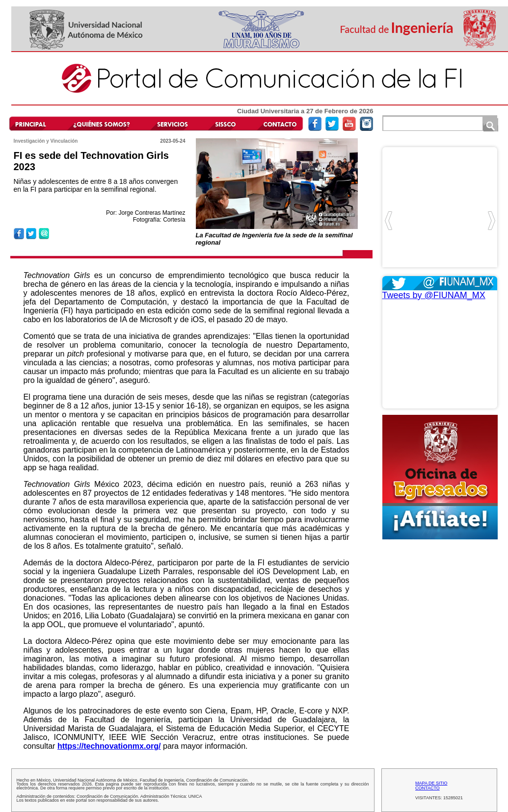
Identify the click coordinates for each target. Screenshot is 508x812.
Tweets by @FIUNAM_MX (434, 295)
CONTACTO (428, 788)
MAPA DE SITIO (431, 783)
